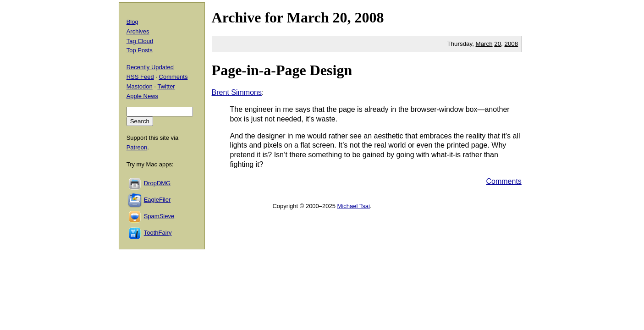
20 (498, 44)
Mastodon (140, 86)
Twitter (166, 86)
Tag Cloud (140, 41)
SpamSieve (159, 216)
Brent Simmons (237, 92)
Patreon (137, 147)
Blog (132, 22)
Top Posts (140, 50)
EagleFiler (157, 200)
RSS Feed (140, 77)
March (308, 17)
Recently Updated (150, 67)
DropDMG (157, 183)
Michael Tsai (354, 206)
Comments (504, 181)
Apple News (142, 96)
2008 (369, 17)
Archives (138, 31)
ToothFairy (158, 233)
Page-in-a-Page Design (282, 70)
